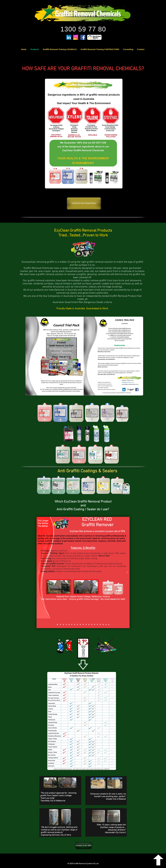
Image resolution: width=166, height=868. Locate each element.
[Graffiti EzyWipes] (72, 625)
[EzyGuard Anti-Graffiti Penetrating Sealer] (95, 625)
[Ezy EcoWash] (106, 625)
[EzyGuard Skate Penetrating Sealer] (92, 625)
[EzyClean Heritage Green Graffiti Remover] (69, 625)
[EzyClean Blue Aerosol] (80, 625)
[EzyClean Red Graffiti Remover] (57, 624)
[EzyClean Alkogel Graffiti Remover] (89, 625)
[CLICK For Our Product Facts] (84, 203)
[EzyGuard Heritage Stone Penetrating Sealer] (97, 625)
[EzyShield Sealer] (100, 625)
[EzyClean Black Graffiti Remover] (63, 625)
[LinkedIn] (69, 37)
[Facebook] (83, 37)
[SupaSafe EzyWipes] (75, 625)
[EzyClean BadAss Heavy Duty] (86, 625)
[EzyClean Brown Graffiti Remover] (66, 625)
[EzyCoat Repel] (103, 625)
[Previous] (39, 572)
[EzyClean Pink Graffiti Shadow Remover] (83, 625)
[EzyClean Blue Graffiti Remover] (60, 625)
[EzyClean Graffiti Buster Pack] (109, 625)
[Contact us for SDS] (84, 846)
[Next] (127, 572)
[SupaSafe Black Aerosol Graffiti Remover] (78, 625)
